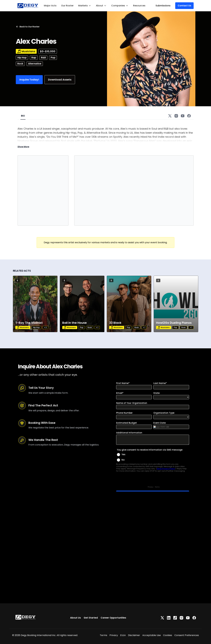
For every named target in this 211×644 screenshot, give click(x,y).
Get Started (91, 618)
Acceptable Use (152, 635)
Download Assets (60, 80)
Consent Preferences (187, 635)
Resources (139, 6)
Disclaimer (134, 635)
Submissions (163, 6)
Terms (103, 635)
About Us (75, 618)
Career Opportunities (113, 618)
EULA (123, 635)
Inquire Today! (29, 80)
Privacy (114, 635)
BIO (23, 116)
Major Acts (50, 6)
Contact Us (184, 6)
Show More (23, 147)
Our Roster (67, 6)
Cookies (168, 635)
